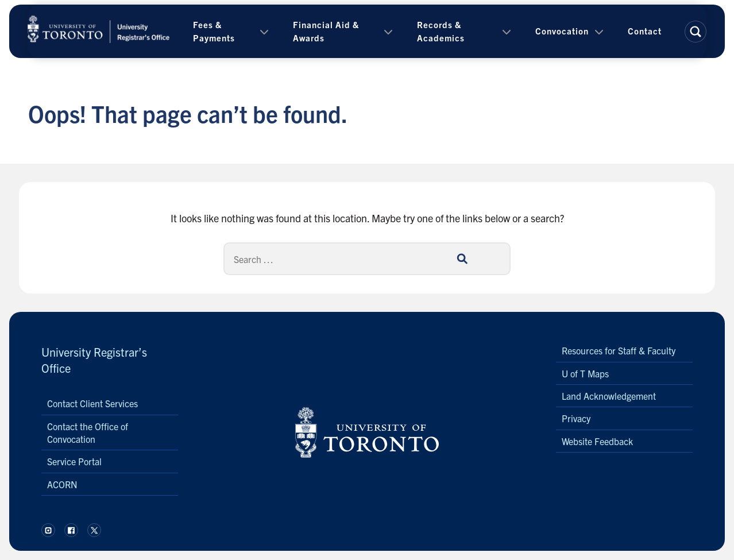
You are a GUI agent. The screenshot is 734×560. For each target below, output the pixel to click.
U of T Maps (585, 373)
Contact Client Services (92, 403)
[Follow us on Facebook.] (71, 530)
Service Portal (74, 461)
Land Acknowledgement (609, 396)
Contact (645, 31)
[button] (696, 32)
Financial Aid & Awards (326, 31)
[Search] (367, 259)
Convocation (562, 31)
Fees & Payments (214, 31)
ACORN (62, 484)
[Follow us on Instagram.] (48, 530)
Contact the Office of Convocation (88, 432)
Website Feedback (597, 441)
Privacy (576, 418)
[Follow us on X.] (94, 530)
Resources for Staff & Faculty (619, 350)
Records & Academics (441, 31)
